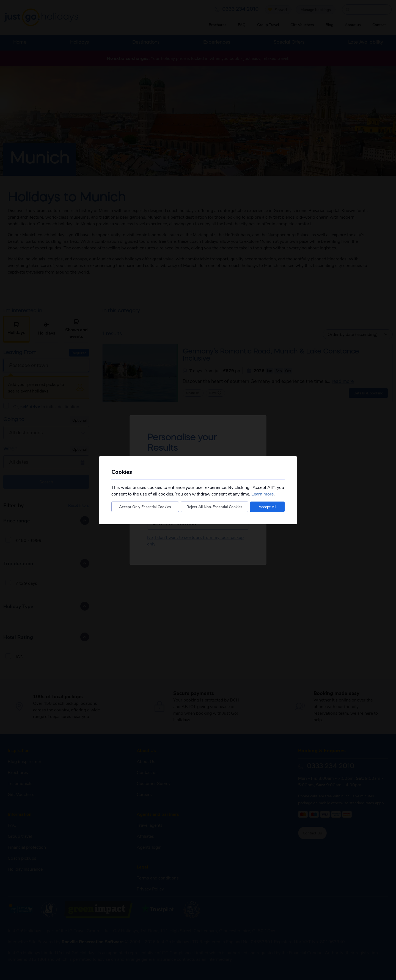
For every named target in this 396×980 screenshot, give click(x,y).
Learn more (262, 494)
